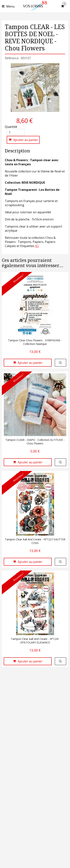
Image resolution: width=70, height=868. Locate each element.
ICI (37, 246)
